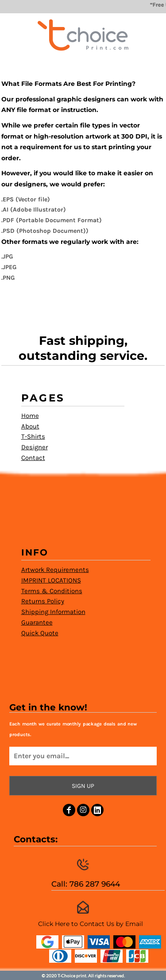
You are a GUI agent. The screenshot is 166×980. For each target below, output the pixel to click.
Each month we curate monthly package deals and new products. (73, 729)
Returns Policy (43, 601)
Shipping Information (53, 612)
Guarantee (37, 622)
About (30, 426)
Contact (33, 458)
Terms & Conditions (52, 591)
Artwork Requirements (55, 570)
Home (30, 416)
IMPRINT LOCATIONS (51, 580)
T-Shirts (33, 436)
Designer (35, 447)
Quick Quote (40, 633)
